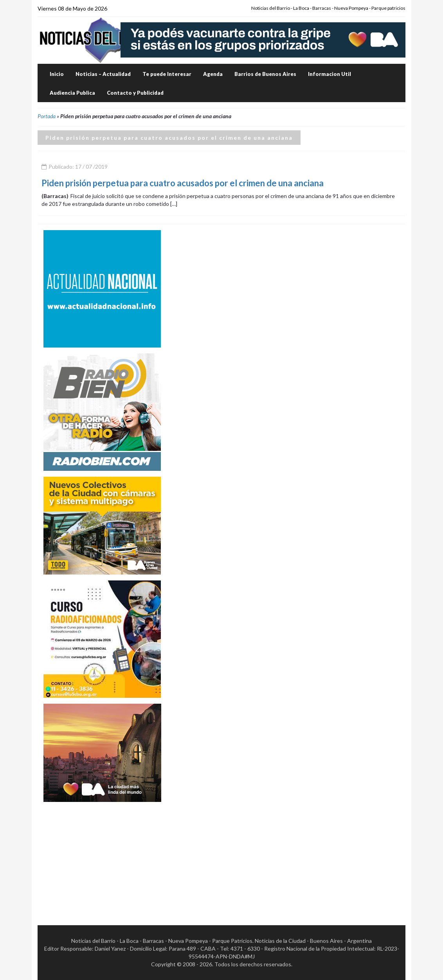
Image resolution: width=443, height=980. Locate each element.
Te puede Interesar (167, 74)
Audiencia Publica (72, 93)
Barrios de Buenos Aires (265, 74)
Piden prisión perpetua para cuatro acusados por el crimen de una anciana (183, 183)
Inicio (57, 74)
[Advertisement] (102, 857)
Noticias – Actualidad (103, 74)
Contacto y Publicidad (135, 93)
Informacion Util (330, 74)
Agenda (213, 74)
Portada (47, 116)
